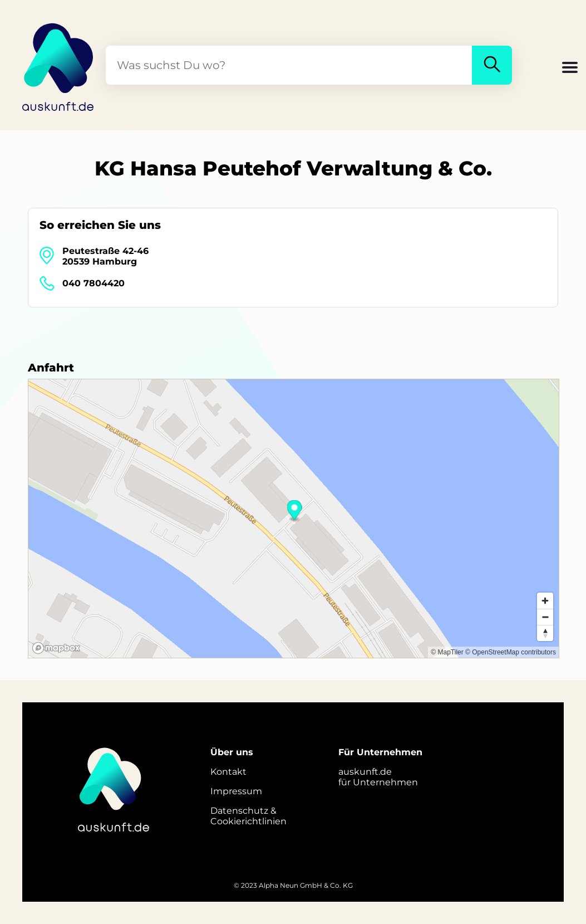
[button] (570, 69)
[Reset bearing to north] (545, 633)
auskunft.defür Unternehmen (378, 777)
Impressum (236, 791)
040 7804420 (93, 283)
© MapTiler (447, 652)
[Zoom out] (545, 617)
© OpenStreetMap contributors (511, 652)
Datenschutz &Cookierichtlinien (248, 816)
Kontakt (228, 772)
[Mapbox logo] (56, 648)
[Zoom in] (545, 601)
